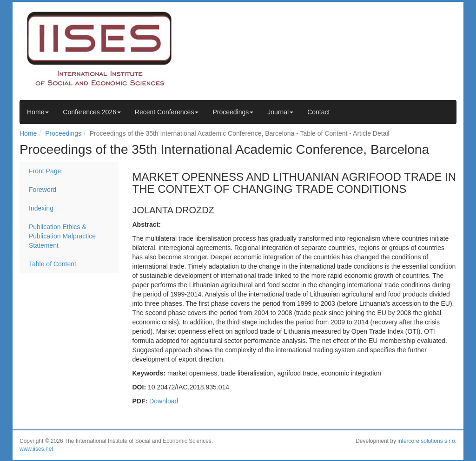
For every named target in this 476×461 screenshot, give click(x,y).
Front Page (45, 171)
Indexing (41, 208)
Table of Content (53, 264)
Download (164, 401)
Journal (280, 112)
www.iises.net (36, 449)
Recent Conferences (167, 112)
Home (38, 112)
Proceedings (233, 112)
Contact (318, 112)
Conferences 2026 (92, 112)
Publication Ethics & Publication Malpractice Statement (62, 236)
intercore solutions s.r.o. (427, 441)
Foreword (43, 190)
